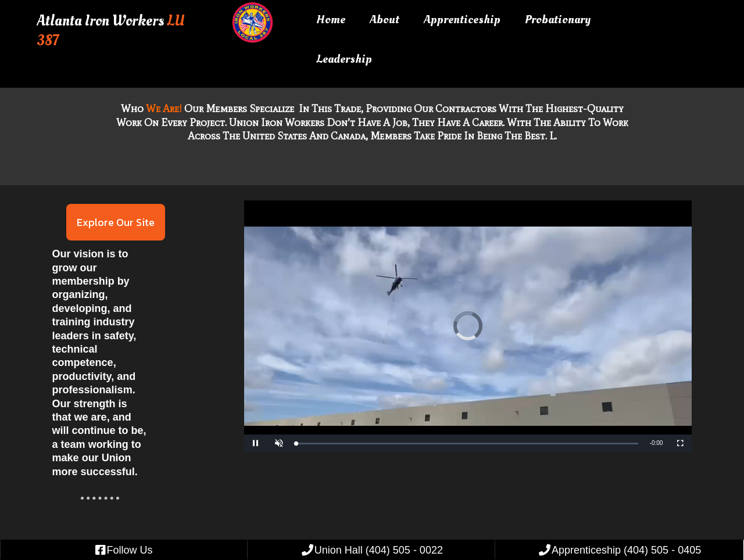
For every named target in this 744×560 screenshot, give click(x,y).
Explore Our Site (116, 222)
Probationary (558, 19)
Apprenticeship (462, 19)
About (384, 19)
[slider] (467, 444)
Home (331, 19)
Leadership (344, 59)
